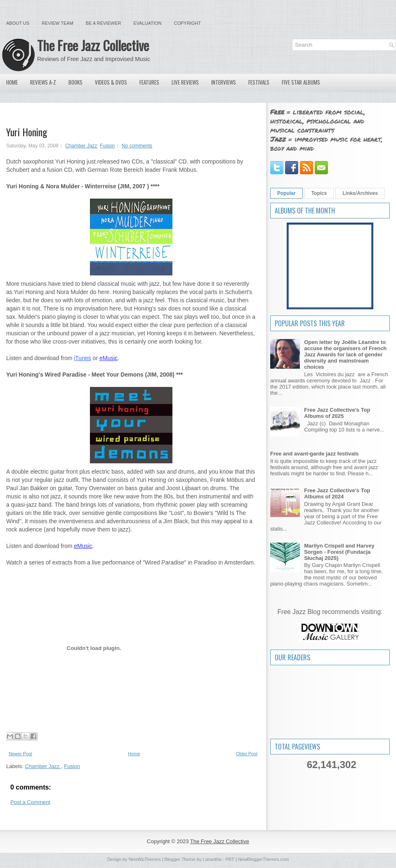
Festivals (259, 82)
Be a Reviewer (104, 23)
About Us (18, 23)
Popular (286, 193)
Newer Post (20, 754)
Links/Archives (360, 193)
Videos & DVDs (111, 82)
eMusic (108, 358)
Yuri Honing (27, 132)
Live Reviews (185, 82)
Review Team (58, 23)
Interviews (224, 82)
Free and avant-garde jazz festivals (315, 454)
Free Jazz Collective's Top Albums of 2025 (337, 413)
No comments (137, 146)
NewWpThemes (145, 859)
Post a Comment (30, 802)
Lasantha (212, 859)
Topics (319, 193)
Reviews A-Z (43, 82)
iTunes (82, 358)
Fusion (107, 146)
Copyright (187, 23)
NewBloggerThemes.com (264, 859)
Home (12, 82)
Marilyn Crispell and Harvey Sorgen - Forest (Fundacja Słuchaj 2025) (339, 552)
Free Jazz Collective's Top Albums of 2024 (337, 493)
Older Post (247, 754)
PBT (230, 859)
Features (149, 82)
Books (75, 82)
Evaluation (147, 23)
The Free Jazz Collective (93, 45)
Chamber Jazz (81, 146)
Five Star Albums (301, 82)
